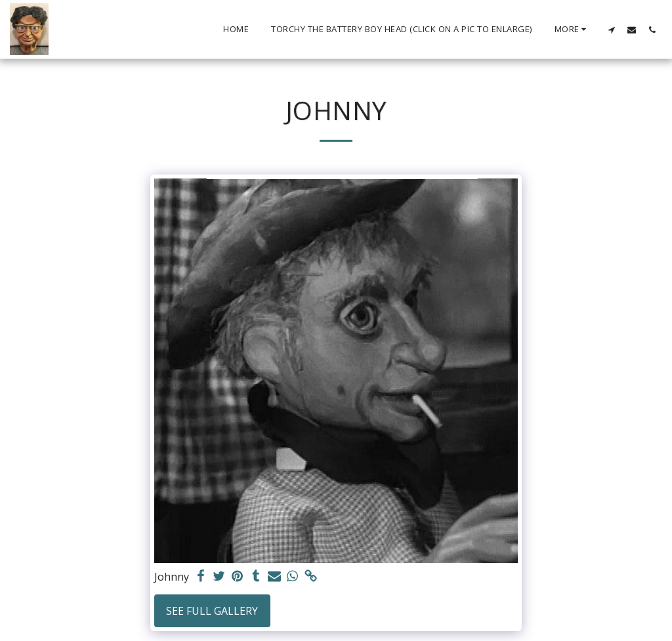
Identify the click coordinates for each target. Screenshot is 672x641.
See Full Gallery (212, 611)
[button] (611, 30)
